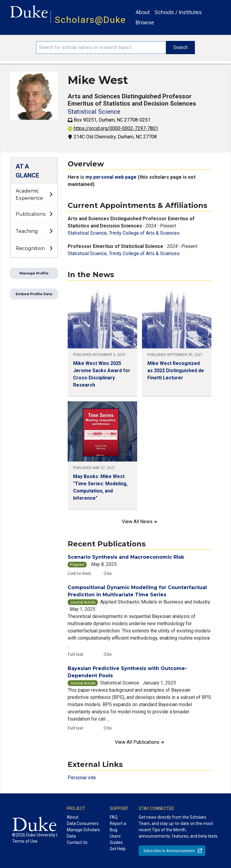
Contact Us (77, 842)
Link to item (79, 573)
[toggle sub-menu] (51, 195)
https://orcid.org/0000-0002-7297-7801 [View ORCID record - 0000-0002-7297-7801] (113, 128)
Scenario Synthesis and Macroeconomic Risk (126, 557)
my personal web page (112, 177)
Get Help (118, 849)
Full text (75, 654)
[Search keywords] (101, 48)
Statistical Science (94, 112)
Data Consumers (83, 823)
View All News (139, 522)
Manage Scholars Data (83, 833)
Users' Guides (116, 839)
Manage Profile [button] (34, 273)
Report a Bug (118, 827)
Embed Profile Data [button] (34, 294)
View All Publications (139, 742)
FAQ (114, 817)
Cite (108, 573)
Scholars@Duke (90, 20)
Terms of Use (25, 841)
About (143, 12)
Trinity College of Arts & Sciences (144, 233)
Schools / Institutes (178, 12)
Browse (145, 22)
